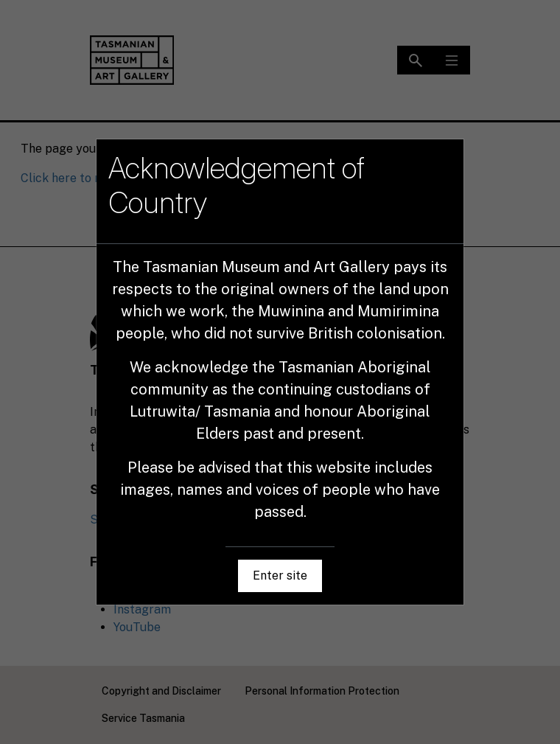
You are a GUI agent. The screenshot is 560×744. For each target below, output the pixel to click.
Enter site (280, 576)
